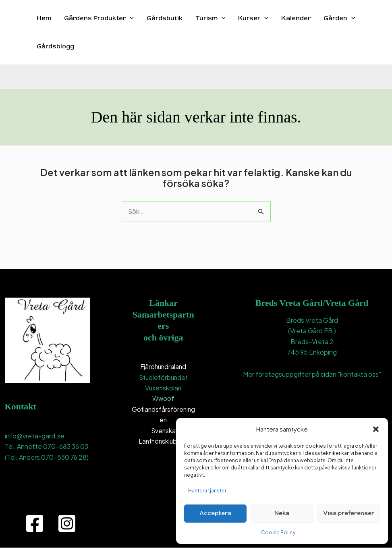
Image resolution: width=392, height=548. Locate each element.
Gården (339, 18)
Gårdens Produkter (99, 18)
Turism (211, 18)
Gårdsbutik (165, 18)
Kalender (296, 18)
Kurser (253, 18)
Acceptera (215, 513)
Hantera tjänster (207, 491)
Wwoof (163, 399)
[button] (376, 429)
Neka (282, 513)
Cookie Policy (278, 532)
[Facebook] (35, 524)
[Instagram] (67, 524)
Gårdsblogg (55, 46)
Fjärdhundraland (163, 367)
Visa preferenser (349, 513)
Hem (44, 18)
